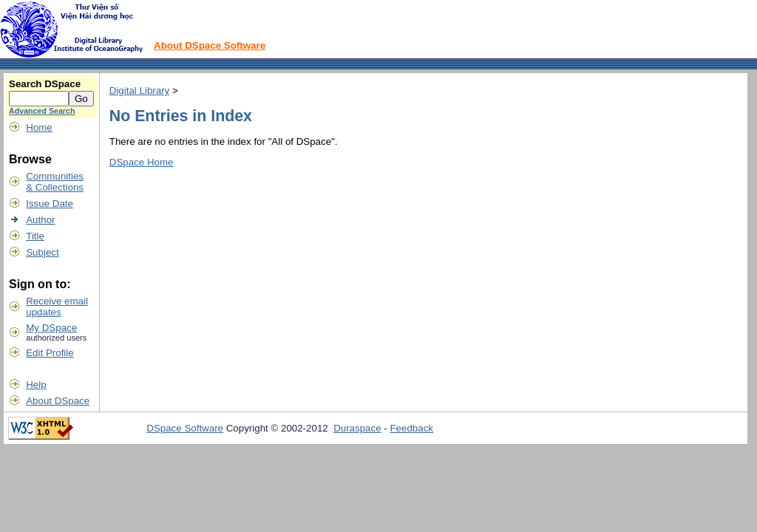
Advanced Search (42, 111)
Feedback (411, 428)
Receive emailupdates (57, 307)
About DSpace (58, 401)
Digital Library (139, 91)
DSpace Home (142, 162)
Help (36, 385)
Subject (42, 252)
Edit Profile (50, 353)
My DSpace (51, 328)
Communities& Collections (55, 182)
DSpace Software (185, 428)
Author (40, 220)
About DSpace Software (210, 45)
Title (35, 236)
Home (39, 127)
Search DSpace (45, 84)
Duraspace (357, 428)
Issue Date (50, 204)
